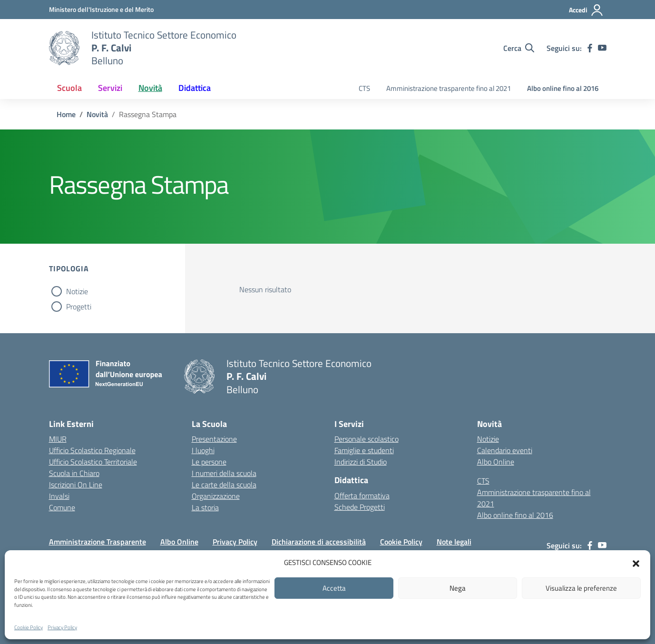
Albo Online (496, 462)
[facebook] (590, 48)
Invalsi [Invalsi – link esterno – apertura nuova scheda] (59, 496)
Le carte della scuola (224, 485)
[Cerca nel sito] (519, 48)
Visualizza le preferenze (581, 588)
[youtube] (602, 48)
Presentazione (214, 439)
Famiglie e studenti (364, 450)
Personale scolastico (367, 439)
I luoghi (203, 450)
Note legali (454, 542)
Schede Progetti (360, 507)
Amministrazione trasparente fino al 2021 (449, 88)
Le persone (209, 462)
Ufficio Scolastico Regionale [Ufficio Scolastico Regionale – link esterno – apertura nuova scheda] (92, 450)
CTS (364, 88)
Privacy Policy (62, 627)
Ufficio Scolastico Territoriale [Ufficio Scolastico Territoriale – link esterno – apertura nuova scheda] (93, 462)
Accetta (334, 588)
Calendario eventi (505, 450)
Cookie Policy (29, 627)
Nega (458, 588)
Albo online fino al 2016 (563, 88)
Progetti (79, 307)
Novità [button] (150, 88)
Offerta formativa (362, 495)
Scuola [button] (69, 88)
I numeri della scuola (224, 473)
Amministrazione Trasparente (98, 542)
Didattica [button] (195, 88)
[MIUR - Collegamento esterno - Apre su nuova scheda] (101, 9)
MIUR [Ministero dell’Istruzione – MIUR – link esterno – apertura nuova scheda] (58, 439)
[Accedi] (586, 10)
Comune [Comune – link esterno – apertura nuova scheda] (62, 507)
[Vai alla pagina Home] (66, 114)
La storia (205, 507)
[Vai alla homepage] (64, 48)
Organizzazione (216, 496)
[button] (636, 563)
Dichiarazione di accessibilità (319, 542)
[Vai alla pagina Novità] (97, 114)
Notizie (77, 291)
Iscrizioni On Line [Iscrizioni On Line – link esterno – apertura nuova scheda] (76, 485)
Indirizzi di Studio (361, 462)
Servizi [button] (110, 88)
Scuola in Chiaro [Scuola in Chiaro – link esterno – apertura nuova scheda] (74, 473)
